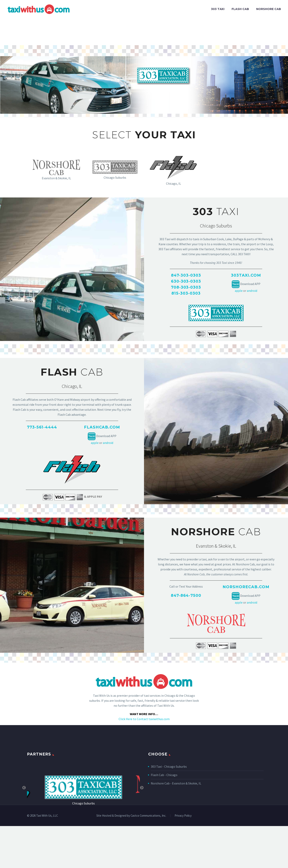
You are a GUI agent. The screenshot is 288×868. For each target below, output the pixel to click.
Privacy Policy (183, 816)
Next (142, 788)
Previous (24, 788)
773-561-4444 (42, 427)
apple (239, 291)
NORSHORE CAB (269, 9)
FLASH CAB (240, 9)
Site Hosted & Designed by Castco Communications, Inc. (131, 816)
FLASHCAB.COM (102, 427)
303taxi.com (246, 275)
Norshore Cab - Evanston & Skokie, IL (176, 783)
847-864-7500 (186, 595)
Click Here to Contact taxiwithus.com (144, 719)
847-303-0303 (186, 275)
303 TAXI (218, 9)
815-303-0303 (186, 293)
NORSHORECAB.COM (246, 587)
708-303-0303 (186, 287)
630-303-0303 (186, 281)
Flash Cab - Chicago (164, 775)
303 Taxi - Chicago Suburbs (169, 766)
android (252, 291)
